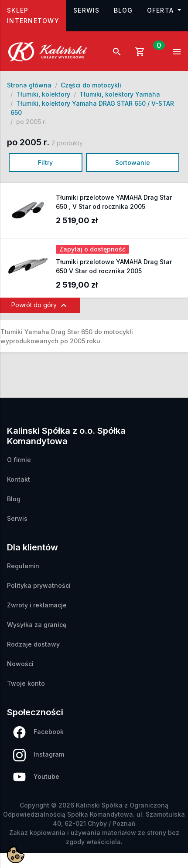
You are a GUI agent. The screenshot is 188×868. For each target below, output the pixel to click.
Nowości (20, 664)
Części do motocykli (91, 85)
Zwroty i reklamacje (37, 605)
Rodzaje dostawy (33, 644)
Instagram (39, 755)
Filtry (45, 163)
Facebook (38, 732)
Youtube (36, 777)
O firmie (19, 460)
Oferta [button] (162, 10)
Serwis (87, 10)
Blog (123, 10)
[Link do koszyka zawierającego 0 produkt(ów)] (147, 52)
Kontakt (19, 479)
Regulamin (23, 566)
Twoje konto (26, 683)
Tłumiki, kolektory (43, 94)
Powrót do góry (40, 305)
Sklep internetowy (37, 15)
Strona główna (29, 85)
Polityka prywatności (39, 585)
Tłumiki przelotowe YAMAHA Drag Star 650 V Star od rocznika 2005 (114, 266)
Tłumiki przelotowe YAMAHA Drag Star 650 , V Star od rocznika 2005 (114, 202)
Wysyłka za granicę (37, 625)
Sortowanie (133, 163)
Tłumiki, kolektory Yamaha (120, 94)
